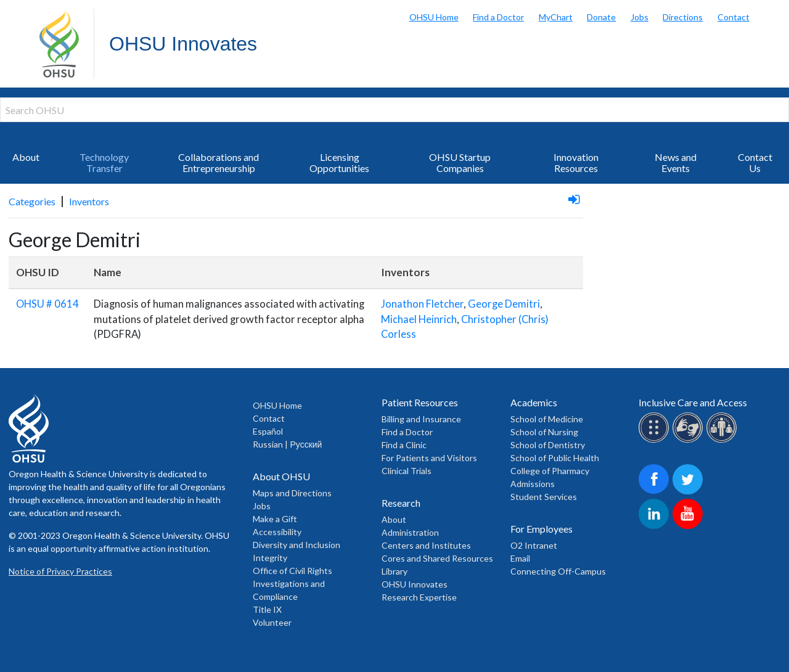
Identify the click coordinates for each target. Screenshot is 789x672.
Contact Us (755, 162)
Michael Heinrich (419, 319)
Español (268, 431)
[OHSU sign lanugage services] (689, 440)
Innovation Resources (576, 162)
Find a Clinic (404, 445)
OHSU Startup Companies (460, 162)
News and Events (676, 162)
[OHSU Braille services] (656, 440)
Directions (683, 17)
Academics (534, 402)
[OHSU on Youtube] (689, 527)
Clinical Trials (407, 471)
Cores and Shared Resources (437, 558)
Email (520, 558)
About (26, 157)
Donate (601, 17)
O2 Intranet (534, 545)
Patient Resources (420, 402)
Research (401, 503)
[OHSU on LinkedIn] (656, 527)
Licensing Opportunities (339, 162)
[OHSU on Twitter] (689, 492)
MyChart (556, 17)
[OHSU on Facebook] (656, 492)
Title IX (267, 609)
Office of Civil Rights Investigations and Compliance (292, 584)
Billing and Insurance (421, 419)
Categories (32, 201)
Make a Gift (275, 519)
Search (777, 12)
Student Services (544, 497)
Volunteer (272, 622)
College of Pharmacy (550, 471)
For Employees (542, 529)
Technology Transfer (104, 162)
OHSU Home (434, 17)
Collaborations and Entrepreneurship (219, 162)
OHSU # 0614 (47, 304)
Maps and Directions (292, 493)
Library (394, 571)
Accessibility (277, 532)
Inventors (89, 201)
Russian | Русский (287, 444)
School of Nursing (544, 432)
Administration (410, 532)
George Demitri (504, 304)
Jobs (640, 17)
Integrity (270, 558)
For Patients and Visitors (429, 458)
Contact (734, 17)
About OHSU (281, 476)
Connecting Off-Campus (558, 571)
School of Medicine (547, 419)
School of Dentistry (548, 445)
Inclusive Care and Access (693, 402)
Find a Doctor (498, 17)
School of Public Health (555, 458)
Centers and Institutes (426, 545)
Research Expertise (419, 597)
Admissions (533, 484)
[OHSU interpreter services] (723, 440)
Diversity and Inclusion (296, 545)
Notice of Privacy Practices (60, 571)
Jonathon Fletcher (422, 304)
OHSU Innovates (183, 44)
